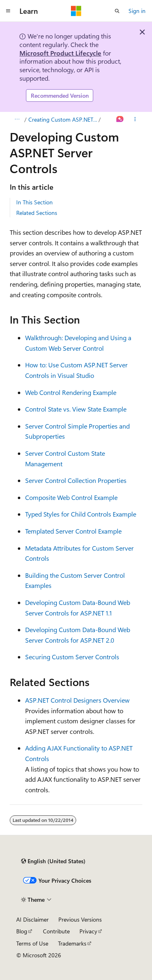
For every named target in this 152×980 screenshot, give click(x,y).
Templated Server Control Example (73, 531)
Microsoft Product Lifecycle (60, 53)
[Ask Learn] (120, 120)
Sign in (137, 11)
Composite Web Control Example (71, 497)
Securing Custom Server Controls (72, 657)
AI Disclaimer (32, 919)
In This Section (34, 202)
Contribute (56, 931)
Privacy (88, 931)
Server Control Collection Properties (76, 480)
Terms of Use (32, 943)
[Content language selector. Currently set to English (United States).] (53, 861)
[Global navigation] (8, 11)
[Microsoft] (76, 11)
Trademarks (72, 943)
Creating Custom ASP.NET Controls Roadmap (63, 119)
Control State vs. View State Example (76, 409)
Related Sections (37, 213)
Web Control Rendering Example (71, 392)
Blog (22, 931)
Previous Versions (80, 919)
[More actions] (135, 120)
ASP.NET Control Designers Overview (77, 700)
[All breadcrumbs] (17, 120)
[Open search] (117, 11)
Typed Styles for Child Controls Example (81, 514)
